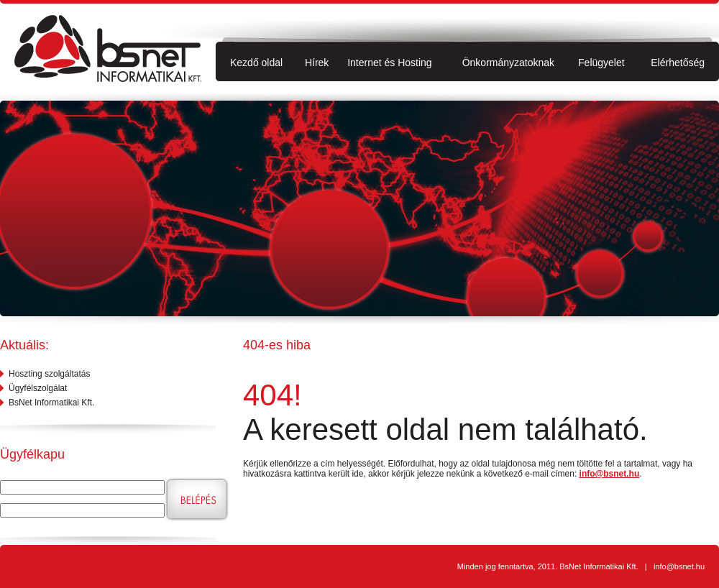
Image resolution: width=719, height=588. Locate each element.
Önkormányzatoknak (508, 63)
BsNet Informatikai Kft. (51, 403)
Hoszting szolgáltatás (49, 374)
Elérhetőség (678, 63)
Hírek (317, 63)
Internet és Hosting (390, 63)
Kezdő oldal (256, 63)
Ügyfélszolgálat (38, 388)
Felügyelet (601, 63)
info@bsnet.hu (610, 474)
